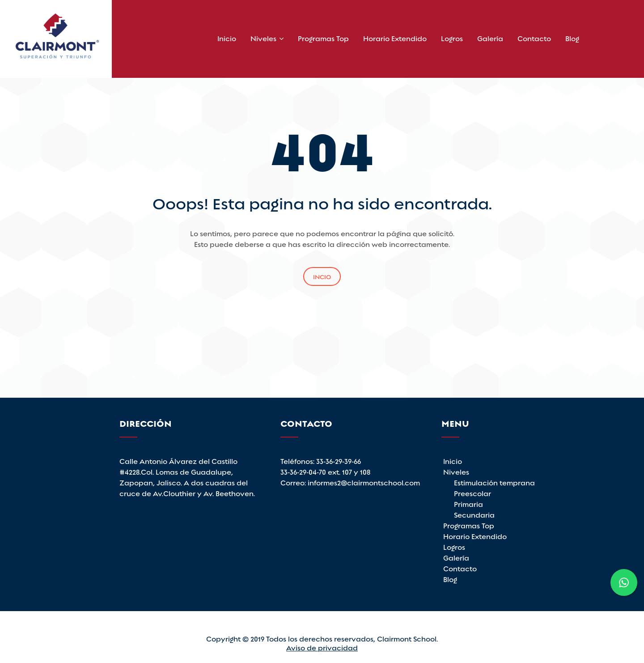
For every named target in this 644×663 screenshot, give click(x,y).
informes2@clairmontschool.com (364, 482)
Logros (452, 38)
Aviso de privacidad (322, 647)
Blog (572, 38)
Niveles (263, 38)
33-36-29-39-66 (339, 461)
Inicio (227, 38)
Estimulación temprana (494, 482)
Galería (490, 38)
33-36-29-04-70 (304, 471)
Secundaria (474, 514)
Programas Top (323, 38)
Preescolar (472, 493)
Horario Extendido (395, 38)
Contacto (534, 38)
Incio (322, 276)
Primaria (468, 504)
